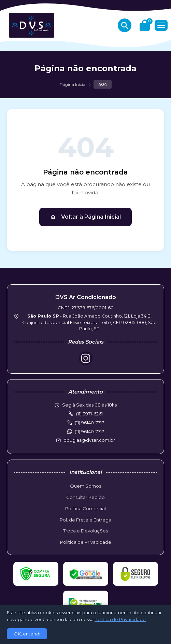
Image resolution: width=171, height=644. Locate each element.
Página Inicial (73, 84)
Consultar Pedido (85, 497)
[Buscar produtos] (125, 25)
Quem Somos (85, 486)
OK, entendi (27, 634)
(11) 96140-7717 (89, 432)
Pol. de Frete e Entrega (85, 520)
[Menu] (161, 25)
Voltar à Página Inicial (85, 217)
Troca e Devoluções (85, 531)
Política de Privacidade (86, 542)
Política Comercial (85, 508)
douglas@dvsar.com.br (89, 440)
